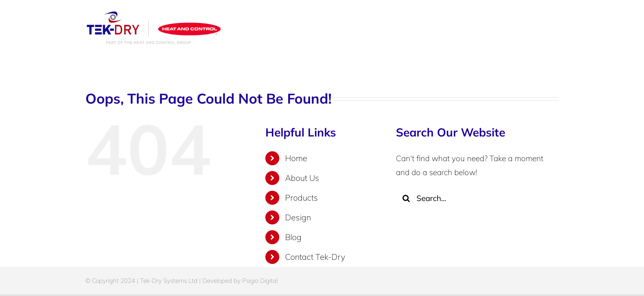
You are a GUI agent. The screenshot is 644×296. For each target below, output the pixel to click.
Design (298, 217)
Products (301, 198)
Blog (293, 237)
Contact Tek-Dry (315, 257)
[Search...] (471, 198)
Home (296, 158)
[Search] (406, 198)
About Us (302, 178)
